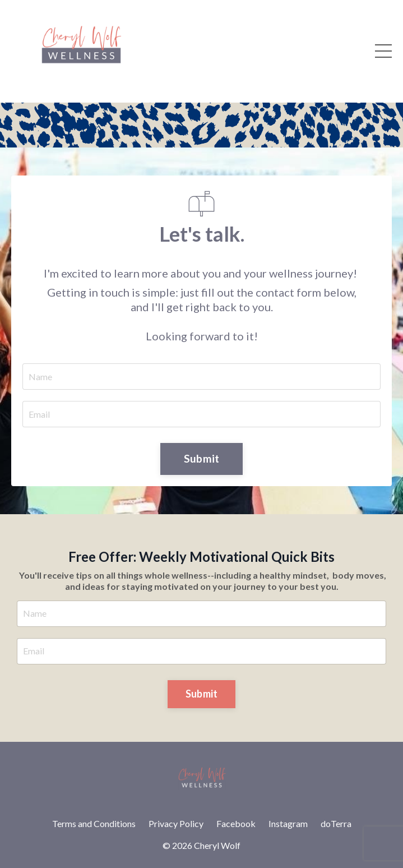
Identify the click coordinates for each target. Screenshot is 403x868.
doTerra (336, 823)
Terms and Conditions (94, 823)
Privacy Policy (176, 823)
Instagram (288, 823)
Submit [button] (202, 458)
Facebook (236, 823)
